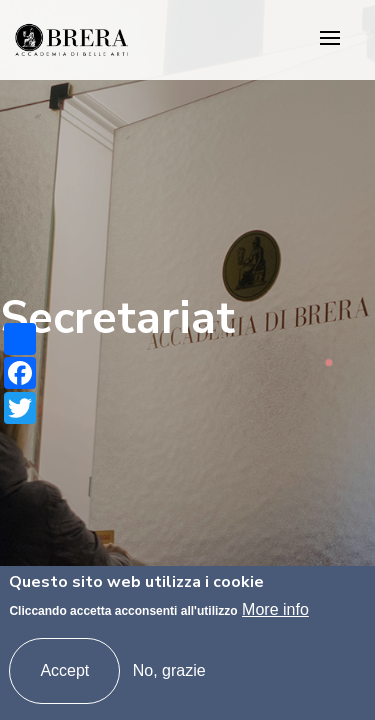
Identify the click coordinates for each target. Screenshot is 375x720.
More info (275, 609)
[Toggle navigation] (330, 39)
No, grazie (169, 670)
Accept (64, 670)
